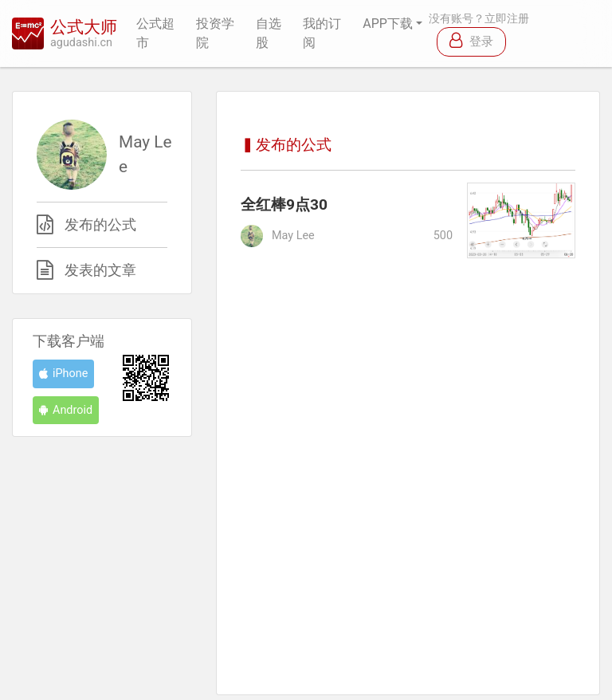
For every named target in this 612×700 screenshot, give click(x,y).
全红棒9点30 (284, 204)
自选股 (269, 33)
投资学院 (215, 33)
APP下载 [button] (388, 24)
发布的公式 (100, 225)
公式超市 (155, 33)
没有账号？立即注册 (479, 19)
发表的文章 (100, 270)
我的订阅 (322, 33)
